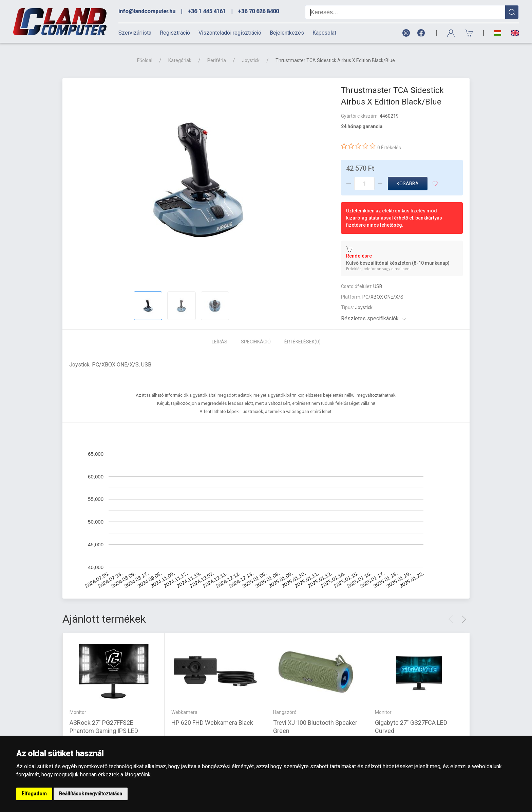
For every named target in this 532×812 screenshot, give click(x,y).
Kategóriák (180, 60)
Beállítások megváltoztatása (91, 794)
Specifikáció (256, 342)
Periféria (217, 60)
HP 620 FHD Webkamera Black (212, 722)
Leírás (220, 342)
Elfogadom (34, 794)
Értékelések (302, 342)
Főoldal (145, 60)
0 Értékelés (389, 148)
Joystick (251, 60)
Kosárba (408, 184)
